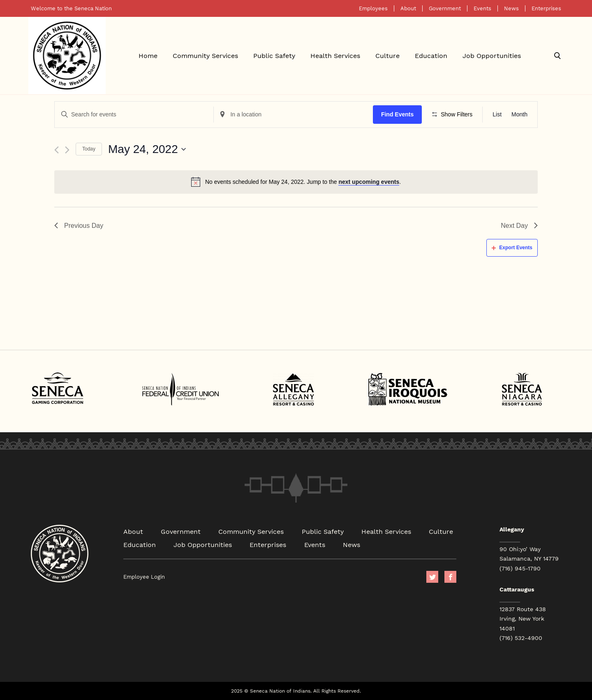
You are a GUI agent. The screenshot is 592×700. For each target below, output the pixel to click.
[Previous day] (57, 150)
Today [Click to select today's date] (89, 149)
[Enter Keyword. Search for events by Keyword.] (134, 115)
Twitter (432, 577)
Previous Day (79, 226)
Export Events (512, 248)
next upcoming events (369, 182)
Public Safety (274, 55)
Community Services (205, 55)
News (511, 8)
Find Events (397, 114)
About (408, 8)
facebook (450, 577)
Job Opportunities (492, 55)
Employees (373, 8)
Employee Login (144, 577)
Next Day (519, 226)
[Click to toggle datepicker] (147, 149)
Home (148, 55)
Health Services (335, 55)
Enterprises (546, 8)
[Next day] (67, 150)
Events (482, 8)
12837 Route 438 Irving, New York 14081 (523, 619)
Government (445, 8)
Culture (387, 55)
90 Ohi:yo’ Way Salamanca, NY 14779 (529, 554)
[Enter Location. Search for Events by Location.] (293, 115)
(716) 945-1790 (520, 568)
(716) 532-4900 (521, 638)
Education (431, 55)
